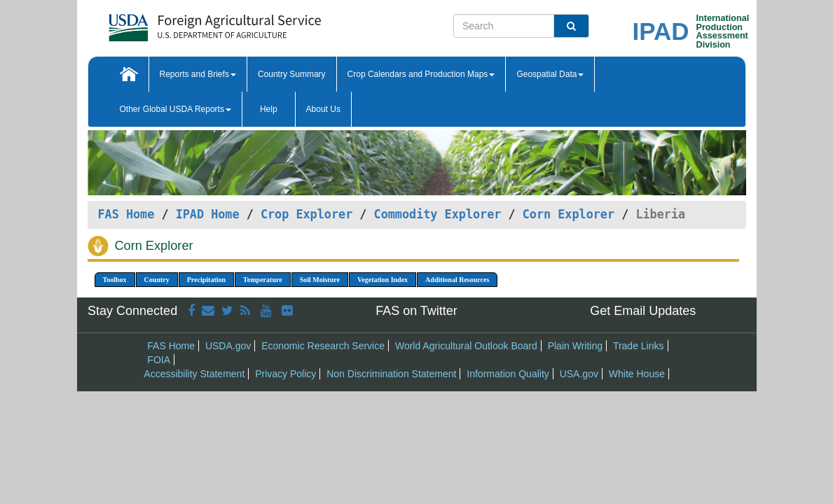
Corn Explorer (569, 214)
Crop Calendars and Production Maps (421, 74)
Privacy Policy (285, 374)
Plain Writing (575, 346)
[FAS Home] (180, 23)
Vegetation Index (383, 280)
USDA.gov (228, 346)
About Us (323, 109)
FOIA (159, 360)
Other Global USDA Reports (175, 109)
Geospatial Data (550, 74)
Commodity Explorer (438, 214)
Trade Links (639, 346)
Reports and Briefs (198, 74)
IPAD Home (208, 214)
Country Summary (292, 74)
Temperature (263, 280)
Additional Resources (457, 280)
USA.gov (579, 374)
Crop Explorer (307, 214)
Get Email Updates (643, 311)
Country (157, 280)
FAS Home (126, 214)
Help (269, 109)
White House (637, 374)
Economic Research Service (323, 346)
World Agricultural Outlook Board (466, 346)
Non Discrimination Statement (391, 374)
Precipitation (206, 280)
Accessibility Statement (194, 374)
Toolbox (115, 280)
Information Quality (508, 374)
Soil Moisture (320, 280)
